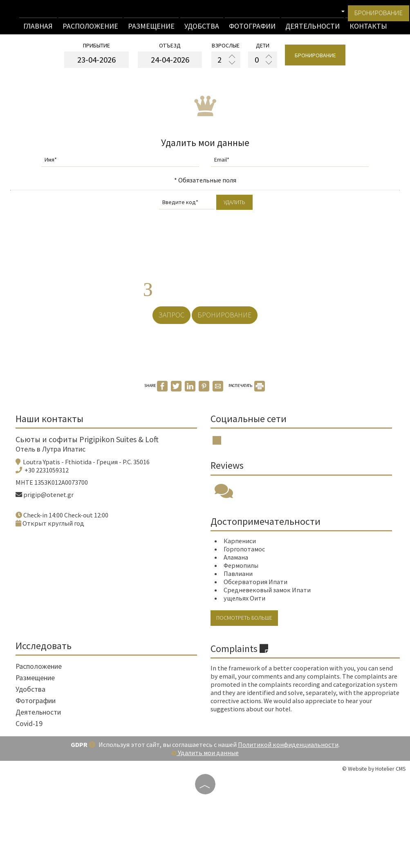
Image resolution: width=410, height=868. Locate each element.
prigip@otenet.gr (53, 542)
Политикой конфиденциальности (288, 811)
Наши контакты (54, 462)
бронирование (375, 17)
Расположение (90, 29)
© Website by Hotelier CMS (374, 835)
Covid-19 (34, 790)
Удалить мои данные (205, 819)
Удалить (234, 215)
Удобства (202, 29)
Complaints (242, 708)
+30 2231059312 (52, 518)
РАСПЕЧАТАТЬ (247, 424)
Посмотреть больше (250, 677)
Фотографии (252, 29)
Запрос (166, 343)
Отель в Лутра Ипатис (55, 497)
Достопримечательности (268, 576)
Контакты (368, 29)
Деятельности (313, 29)
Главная (38, 29)
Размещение (151, 29)
